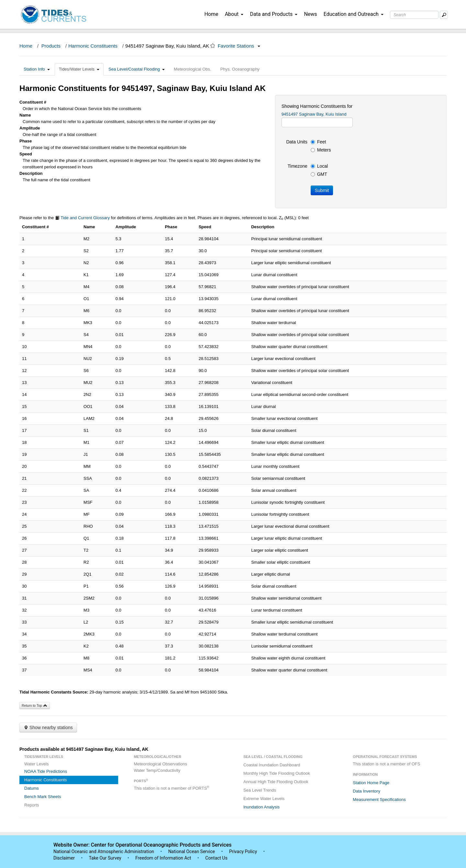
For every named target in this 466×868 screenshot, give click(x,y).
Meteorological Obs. (193, 69)
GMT (319, 174)
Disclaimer (64, 858)
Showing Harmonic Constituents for (317, 106)
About (234, 14)
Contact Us (216, 858)
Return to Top (35, 705)
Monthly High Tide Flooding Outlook (277, 773)
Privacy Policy (243, 851)
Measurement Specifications (379, 800)
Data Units (297, 142)
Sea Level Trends (260, 790)
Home (211, 14)
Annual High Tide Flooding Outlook (276, 782)
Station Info (37, 69)
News (310, 14)
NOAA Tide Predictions (46, 771)
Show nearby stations (48, 727)
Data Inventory (366, 791)
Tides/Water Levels (79, 69)
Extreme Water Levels (264, 799)
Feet (318, 142)
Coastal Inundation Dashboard (272, 765)
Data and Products (274, 14)
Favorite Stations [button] (239, 46)
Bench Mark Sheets (43, 797)
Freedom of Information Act (163, 858)
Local (319, 166)
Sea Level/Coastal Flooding (137, 69)
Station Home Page (371, 783)
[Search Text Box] (414, 15)
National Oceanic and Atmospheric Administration (104, 851)
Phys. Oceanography (240, 69)
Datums (32, 788)
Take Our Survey (105, 858)
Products (51, 46)
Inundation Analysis (261, 807)
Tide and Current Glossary (82, 218)
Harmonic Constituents (93, 46)
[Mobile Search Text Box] (444, 15)
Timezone (298, 166)
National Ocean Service (192, 851)
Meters (321, 150)
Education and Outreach (354, 14)
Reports (32, 805)
